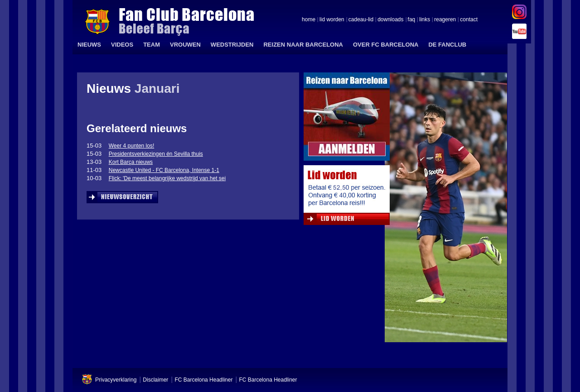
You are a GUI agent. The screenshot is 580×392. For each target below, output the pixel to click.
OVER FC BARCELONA (386, 45)
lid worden (332, 20)
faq (412, 20)
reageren (445, 20)
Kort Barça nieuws (131, 162)
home (309, 20)
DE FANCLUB (447, 45)
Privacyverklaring (116, 380)
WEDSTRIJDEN (232, 45)
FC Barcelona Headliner (203, 380)
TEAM (152, 45)
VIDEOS (122, 45)
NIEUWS (89, 45)
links (425, 20)
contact (469, 20)
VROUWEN (185, 45)
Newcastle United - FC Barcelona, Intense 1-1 (164, 170)
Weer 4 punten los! (132, 146)
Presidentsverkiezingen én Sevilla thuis (156, 154)
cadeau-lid (361, 20)
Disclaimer (155, 380)
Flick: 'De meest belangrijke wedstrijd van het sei (167, 178)
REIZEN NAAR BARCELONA (303, 45)
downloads (390, 20)
